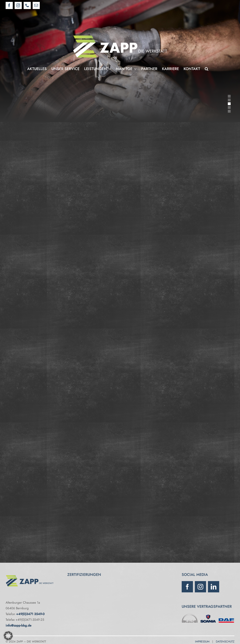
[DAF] (226, 615)
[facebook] (187, 587)
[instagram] (200, 587)
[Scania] (208, 615)
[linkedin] (214, 587)
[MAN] (190, 615)
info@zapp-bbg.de (18, 625)
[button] (207, 69)
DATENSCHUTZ (225, 642)
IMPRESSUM (202, 642)
